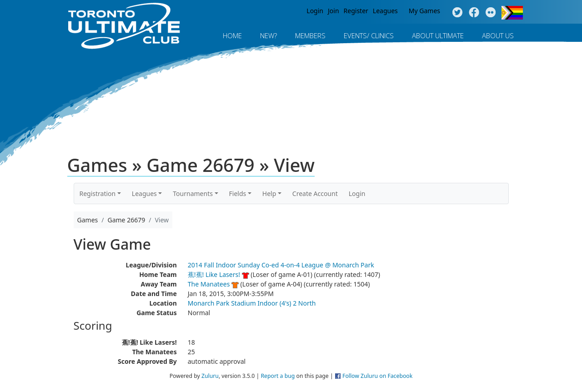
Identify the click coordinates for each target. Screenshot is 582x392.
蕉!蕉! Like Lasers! (214, 274)
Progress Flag (512, 13)
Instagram (491, 13)
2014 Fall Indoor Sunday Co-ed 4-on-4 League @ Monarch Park (281, 265)
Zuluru (210, 376)
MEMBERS (310, 35)
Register (356, 11)
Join (334, 11)
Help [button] (269, 193)
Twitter (457, 13)
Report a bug (278, 376)
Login (315, 11)
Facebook (474, 13)
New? (268, 35)
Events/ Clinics (369, 35)
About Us (498, 35)
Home (232, 35)
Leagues (385, 11)
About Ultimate (438, 35)
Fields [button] (238, 193)
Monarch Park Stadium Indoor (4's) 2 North (252, 303)
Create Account (315, 193)
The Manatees (209, 284)
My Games (424, 11)
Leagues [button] (144, 193)
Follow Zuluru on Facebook (377, 376)
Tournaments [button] (193, 193)
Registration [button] (98, 193)
